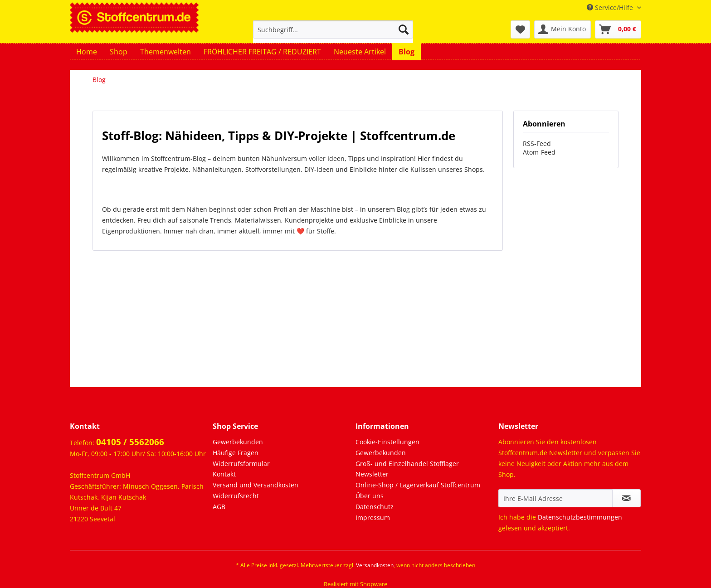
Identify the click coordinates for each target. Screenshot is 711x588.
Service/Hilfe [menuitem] (611, 7)
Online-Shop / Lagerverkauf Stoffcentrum (418, 485)
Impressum (373, 518)
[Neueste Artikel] (360, 52)
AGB (219, 507)
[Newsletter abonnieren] (626, 498)
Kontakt (224, 474)
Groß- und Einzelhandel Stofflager (407, 464)
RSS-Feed (537, 143)
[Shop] (119, 52)
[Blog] (407, 52)
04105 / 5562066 (130, 442)
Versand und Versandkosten (256, 485)
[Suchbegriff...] (333, 29)
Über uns (370, 496)
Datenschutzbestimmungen (580, 517)
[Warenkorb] (618, 29)
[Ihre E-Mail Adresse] (555, 498)
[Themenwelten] (166, 52)
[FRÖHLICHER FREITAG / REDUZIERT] (262, 52)
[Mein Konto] (562, 29)
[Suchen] (404, 29)
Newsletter (372, 474)
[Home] (87, 52)
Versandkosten (375, 565)
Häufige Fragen (236, 453)
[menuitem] (333, 34)
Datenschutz (375, 507)
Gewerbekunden (238, 442)
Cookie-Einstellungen (387, 442)
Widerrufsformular (241, 464)
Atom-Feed (539, 152)
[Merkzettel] (520, 29)
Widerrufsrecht (236, 496)
